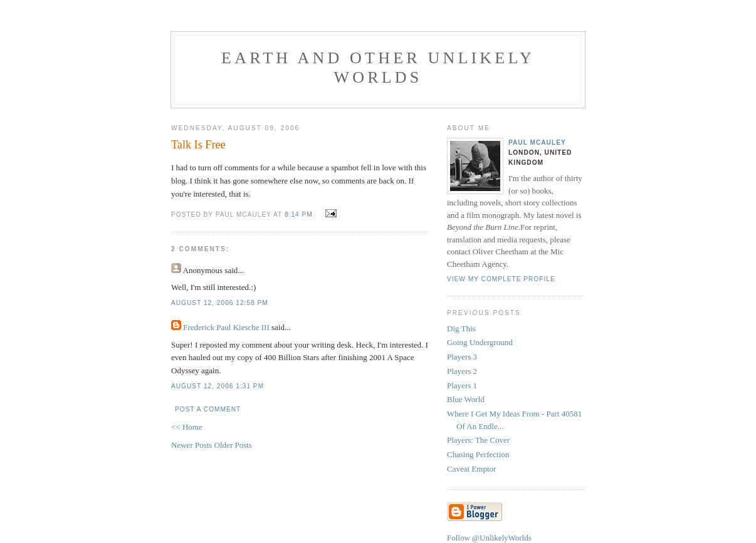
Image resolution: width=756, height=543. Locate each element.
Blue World (466, 399)
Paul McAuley (537, 142)
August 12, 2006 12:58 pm (220, 303)
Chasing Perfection (478, 454)
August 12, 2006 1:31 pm (218, 386)
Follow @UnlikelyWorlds (489, 538)
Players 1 (462, 385)
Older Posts (233, 445)
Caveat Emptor (471, 469)
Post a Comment (208, 409)
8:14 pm (299, 215)
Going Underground (480, 342)
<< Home (187, 427)
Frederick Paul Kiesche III (226, 327)
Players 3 (462, 357)
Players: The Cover (478, 440)
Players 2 (462, 371)
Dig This (461, 328)
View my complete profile (501, 279)
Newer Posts (193, 445)
